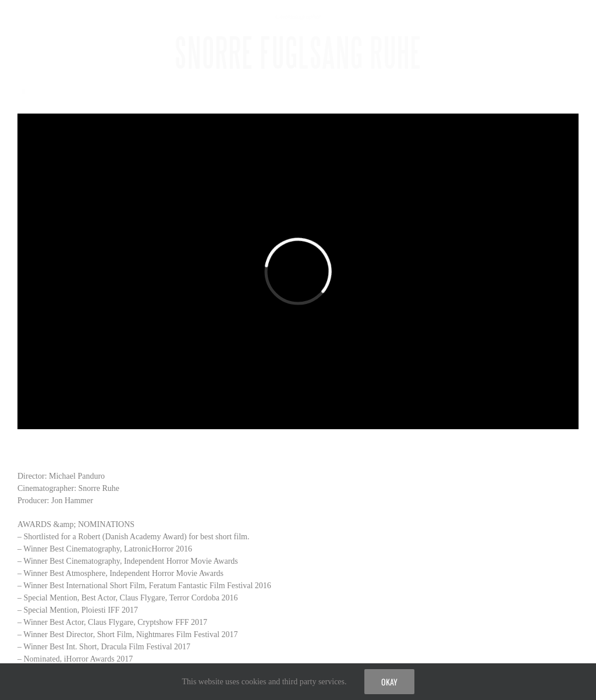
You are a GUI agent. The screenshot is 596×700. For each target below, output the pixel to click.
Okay (389, 682)
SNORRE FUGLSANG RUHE (298, 53)
